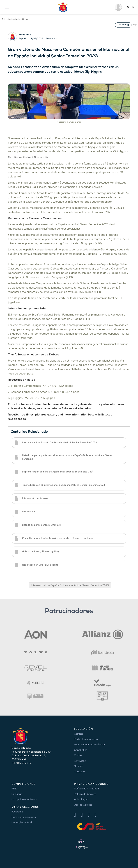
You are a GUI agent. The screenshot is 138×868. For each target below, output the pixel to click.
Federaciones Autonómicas (90, 744)
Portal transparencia (86, 739)
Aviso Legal (81, 799)
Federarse (17, 812)
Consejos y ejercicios (24, 817)
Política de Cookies (85, 794)
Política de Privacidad (86, 789)
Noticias (79, 766)
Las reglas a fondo (22, 822)
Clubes (78, 755)
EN (133, 7)
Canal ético (81, 750)
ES (127, 7)
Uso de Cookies (83, 805)
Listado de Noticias (15, 19)
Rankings (17, 794)
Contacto (79, 771)
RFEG (15, 789)
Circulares (80, 761)
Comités (79, 734)
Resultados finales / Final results (28, 157)
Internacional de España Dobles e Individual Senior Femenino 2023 (70, 585)
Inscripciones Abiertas (24, 799)
